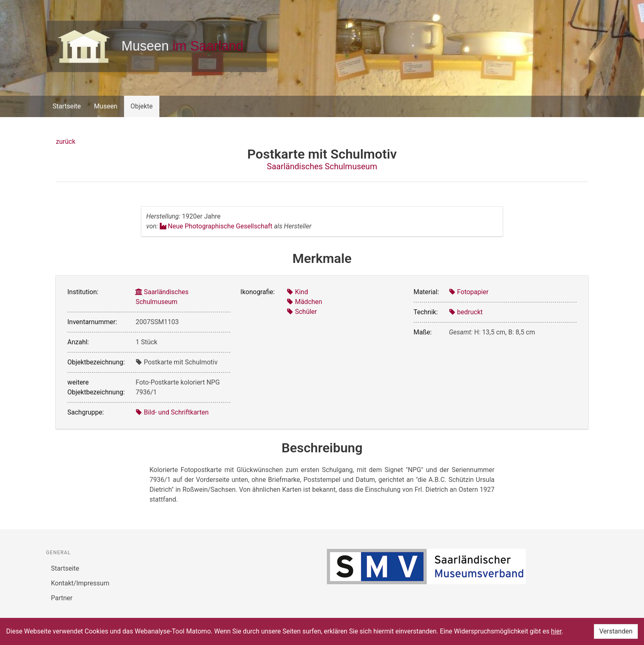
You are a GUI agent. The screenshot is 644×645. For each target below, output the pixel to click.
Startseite (67, 106)
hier (557, 631)
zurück (66, 142)
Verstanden (616, 631)
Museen (106, 106)
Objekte (142, 106)
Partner (62, 598)
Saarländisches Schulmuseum (322, 166)
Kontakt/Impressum (80, 583)
